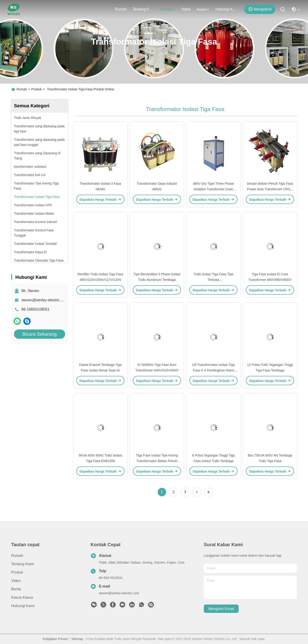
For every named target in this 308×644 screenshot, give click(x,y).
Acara (203, 9)
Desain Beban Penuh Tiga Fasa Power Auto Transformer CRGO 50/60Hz (270, 189)
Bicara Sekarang (40, 334)
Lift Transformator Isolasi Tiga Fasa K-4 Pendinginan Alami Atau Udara (214, 370)
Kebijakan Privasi (55, 639)
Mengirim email (221, 609)
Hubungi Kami (227, 9)
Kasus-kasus (22, 597)
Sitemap (77, 639)
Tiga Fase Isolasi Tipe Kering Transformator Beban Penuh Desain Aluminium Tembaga (157, 461)
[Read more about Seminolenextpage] (197, 492)
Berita (16, 589)
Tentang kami (144, 9)
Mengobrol (260, 9)
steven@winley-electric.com (45, 300)
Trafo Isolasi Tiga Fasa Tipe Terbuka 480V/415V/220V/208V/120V (213, 280)
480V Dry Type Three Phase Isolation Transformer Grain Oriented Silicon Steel (213, 189)
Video (186, 9)
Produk (168, 9)
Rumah (121, 9)
